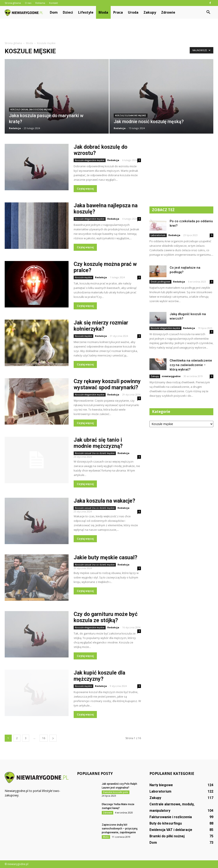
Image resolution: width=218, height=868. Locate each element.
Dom (54, 12)
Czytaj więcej (85, 189)
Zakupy (150, 12)
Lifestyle (86, 12)
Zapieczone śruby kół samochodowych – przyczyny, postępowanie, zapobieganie (120, 829)
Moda (103, 12)
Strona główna (13, 3)
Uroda (133, 12)
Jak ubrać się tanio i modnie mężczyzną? (98, 443)
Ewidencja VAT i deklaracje (171, 830)
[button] (208, 12)
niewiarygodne (171, 376)
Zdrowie (168, 12)
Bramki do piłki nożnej (167, 836)
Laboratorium (158, 235)
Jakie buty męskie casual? (105, 557)
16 (44, 738)
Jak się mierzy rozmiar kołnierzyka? (101, 326)
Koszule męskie (83, 277)
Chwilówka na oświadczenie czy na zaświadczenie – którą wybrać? (191, 365)
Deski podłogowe (160, 282)
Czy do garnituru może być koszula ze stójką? (106, 617)
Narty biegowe (161, 785)
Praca (118, 12)
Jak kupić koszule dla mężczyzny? (99, 676)
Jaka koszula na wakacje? (104, 501)
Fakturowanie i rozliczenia (171, 817)
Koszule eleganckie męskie (131, 116)
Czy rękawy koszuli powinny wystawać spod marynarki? (107, 384)
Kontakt (54, 3)
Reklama (40, 3)
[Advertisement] (109, 30)
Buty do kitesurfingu (166, 823)
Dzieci (68, 12)
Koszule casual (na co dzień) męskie (31, 110)
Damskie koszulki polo (116, 792)
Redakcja (15, 128)
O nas (28, 3)
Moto (106, 837)
